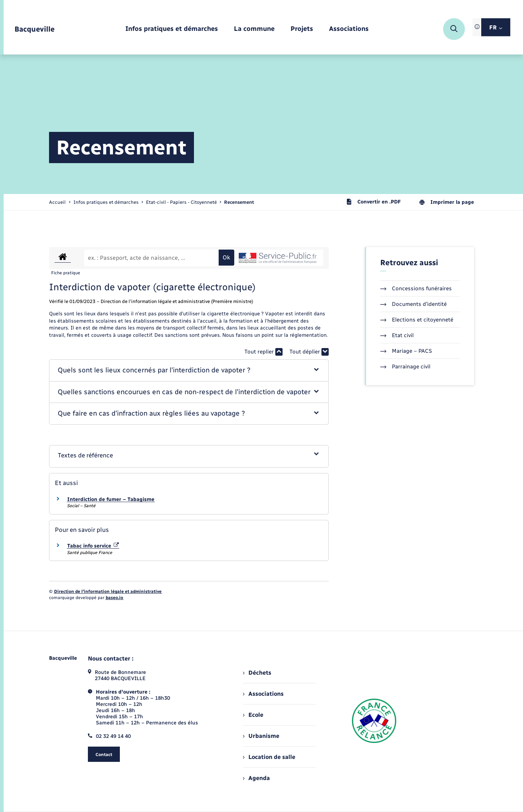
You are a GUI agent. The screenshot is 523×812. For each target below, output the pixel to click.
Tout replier (263, 352)
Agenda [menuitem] (256, 778)
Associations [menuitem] (263, 694)
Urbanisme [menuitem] (261, 736)
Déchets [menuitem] (257, 673)
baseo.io (114, 598)
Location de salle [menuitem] (269, 757)
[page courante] (239, 202)
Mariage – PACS (406, 351)
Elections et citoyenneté (417, 320)
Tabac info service (93, 546)
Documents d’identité (413, 304)
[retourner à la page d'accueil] (35, 29)
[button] (189, 370)
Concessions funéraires (416, 288)
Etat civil (397, 335)
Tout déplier (309, 352)
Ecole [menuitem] (253, 715)
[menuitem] (172, 29)
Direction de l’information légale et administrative (108, 591)
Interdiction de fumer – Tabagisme (111, 499)
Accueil (57, 202)
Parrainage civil (405, 367)
